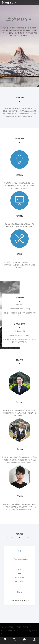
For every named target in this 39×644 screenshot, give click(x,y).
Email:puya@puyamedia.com (19, 600)
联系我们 (26, 627)
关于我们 (18, 627)
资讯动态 (11, 627)
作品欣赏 (4, 627)
